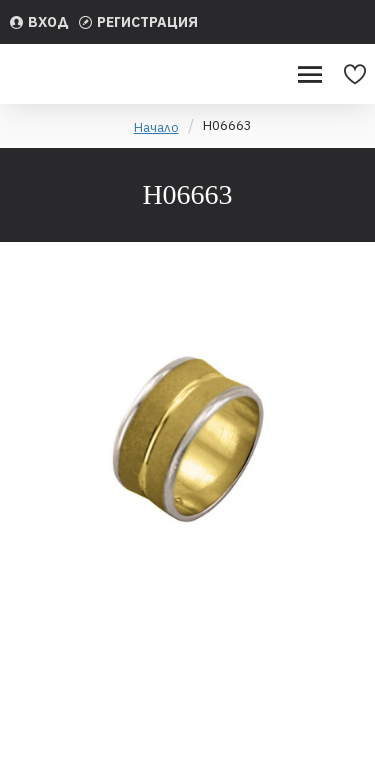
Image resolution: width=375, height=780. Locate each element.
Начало (156, 127)
